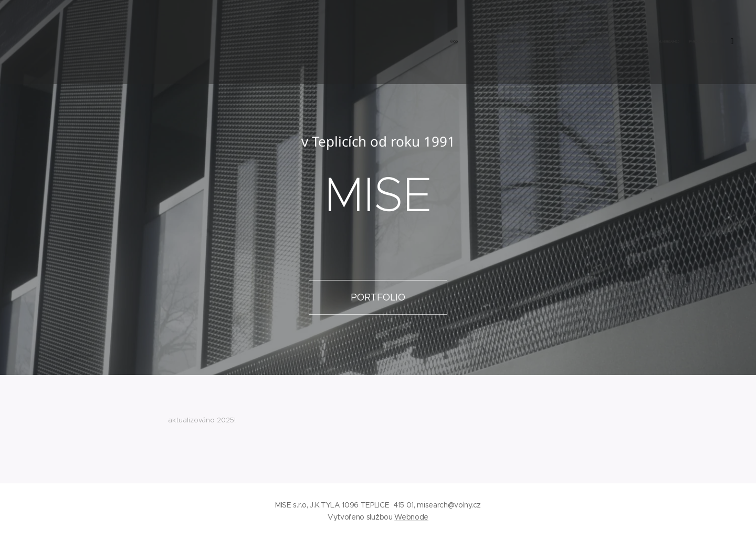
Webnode (411, 517)
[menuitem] (610, 42)
